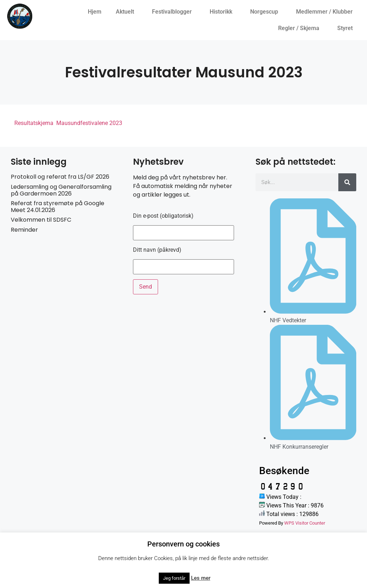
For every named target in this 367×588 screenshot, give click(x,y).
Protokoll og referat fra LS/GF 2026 (60, 177)
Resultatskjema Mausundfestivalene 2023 (68, 123)
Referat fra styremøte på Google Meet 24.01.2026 (58, 207)
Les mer (201, 578)
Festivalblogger (174, 12)
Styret (347, 28)
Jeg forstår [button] (174, 578)
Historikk (223, 12)
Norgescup (266, 12)
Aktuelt (127, 12)
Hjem (95, 12)
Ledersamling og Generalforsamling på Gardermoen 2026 (61, 190)
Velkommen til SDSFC (41, 220)
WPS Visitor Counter (305, 523)
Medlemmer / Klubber (326, 12)
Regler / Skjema (301, 28)
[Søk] (347, 182)
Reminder (24, 230)
